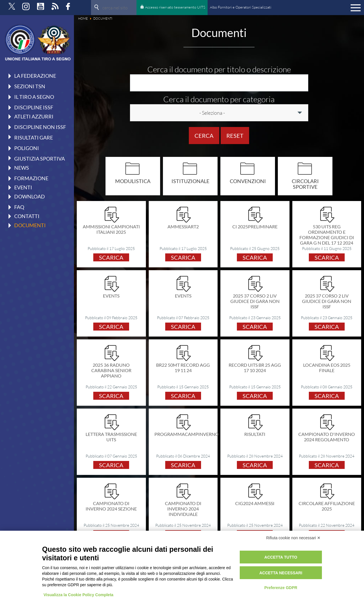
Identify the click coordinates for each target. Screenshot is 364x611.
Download (30, 196)
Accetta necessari (281, 573)
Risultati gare (34, 137)
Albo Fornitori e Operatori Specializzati (241, 7)
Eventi (23, 187)
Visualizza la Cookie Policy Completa (78, 595)
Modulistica (133, 181)
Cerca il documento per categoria (219, 99)
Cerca (204, 136)
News (22, 168)
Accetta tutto (281, 557)
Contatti (27, 216)
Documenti (30, 225)
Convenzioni (248, 181)
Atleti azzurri (34, 116)
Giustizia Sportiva (40, 158)
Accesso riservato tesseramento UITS (175, 7)
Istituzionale (190, 181)
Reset (235, 136)
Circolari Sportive (305, 184)
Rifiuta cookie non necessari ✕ (293, 538)
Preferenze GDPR (281, 588)
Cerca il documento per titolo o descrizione (219, 69)
